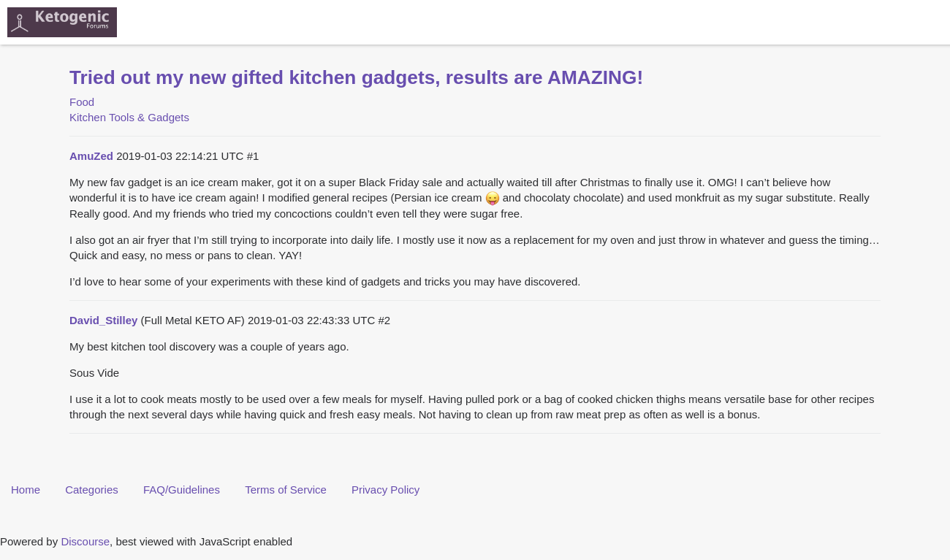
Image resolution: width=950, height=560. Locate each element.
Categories (92, 490)
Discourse (85, 541)
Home (26, 490)
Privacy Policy (385, 490)
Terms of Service (286, 490)
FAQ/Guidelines (182, 490)
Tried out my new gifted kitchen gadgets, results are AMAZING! (356, 77)
